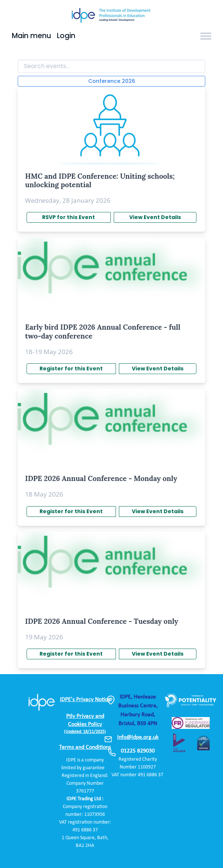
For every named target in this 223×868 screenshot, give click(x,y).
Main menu (31, 36)
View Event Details (155, 217)
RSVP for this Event (68, 217)
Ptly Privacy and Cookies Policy (85, 724)
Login (66, 36)
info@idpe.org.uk (138, 737)
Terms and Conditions (85, 747)
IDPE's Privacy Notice (85, 700)
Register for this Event (71, 369)
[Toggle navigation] (206, 36)
